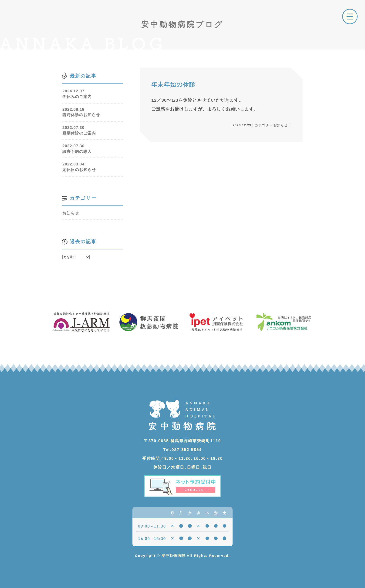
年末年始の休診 (173, 84)
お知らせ (281, 125)
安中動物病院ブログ (182, 24)
